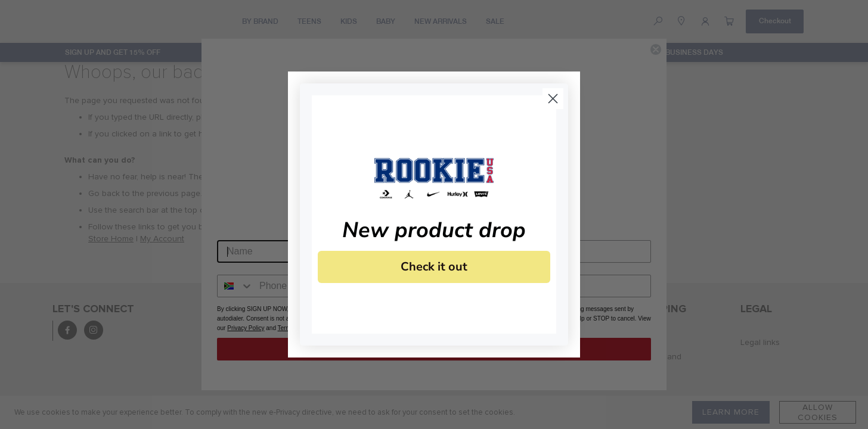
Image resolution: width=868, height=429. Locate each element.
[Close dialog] (553, 99)
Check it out (434, 267)
